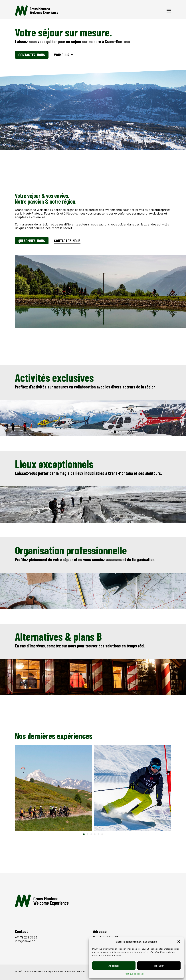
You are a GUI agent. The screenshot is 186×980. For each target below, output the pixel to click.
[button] (179, 942)
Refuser (159, 966)
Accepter (114, 966)
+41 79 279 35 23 (26, 937)
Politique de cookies (135, 974)
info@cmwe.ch (25, 941)
